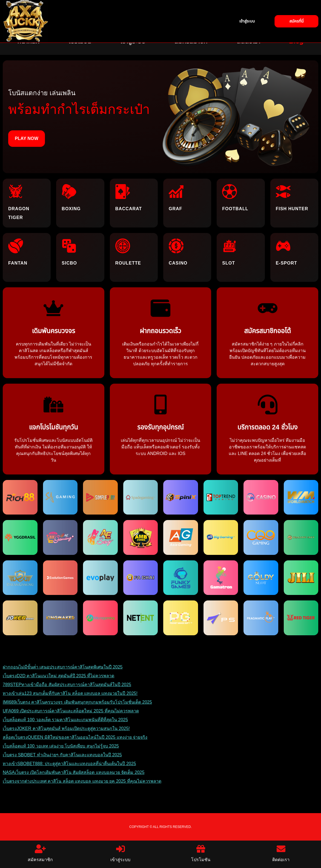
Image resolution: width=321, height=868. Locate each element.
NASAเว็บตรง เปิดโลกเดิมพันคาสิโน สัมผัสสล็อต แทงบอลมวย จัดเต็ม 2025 (74, 772)
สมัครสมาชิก (40, 853)
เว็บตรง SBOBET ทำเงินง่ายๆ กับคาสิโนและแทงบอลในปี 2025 (62, 755)
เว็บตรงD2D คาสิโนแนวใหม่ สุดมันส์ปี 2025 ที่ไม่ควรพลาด (58, 676)
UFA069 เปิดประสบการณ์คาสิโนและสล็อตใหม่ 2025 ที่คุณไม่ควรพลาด (71, 711)
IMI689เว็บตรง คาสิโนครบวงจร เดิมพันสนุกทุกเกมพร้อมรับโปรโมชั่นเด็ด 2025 (77, 702)
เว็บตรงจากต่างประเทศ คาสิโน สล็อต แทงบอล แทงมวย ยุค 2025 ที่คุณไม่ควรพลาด (82, 781)
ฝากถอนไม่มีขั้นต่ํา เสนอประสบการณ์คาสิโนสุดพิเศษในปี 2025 (63, 667)
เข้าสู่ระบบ (120, 853)
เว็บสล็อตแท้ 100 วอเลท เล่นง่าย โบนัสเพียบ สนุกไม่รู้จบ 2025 (61, 746)
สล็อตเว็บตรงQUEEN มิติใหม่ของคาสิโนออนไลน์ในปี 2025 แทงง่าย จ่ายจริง (75, 737)
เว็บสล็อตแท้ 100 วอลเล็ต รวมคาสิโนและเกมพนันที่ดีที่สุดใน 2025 (65, 720)
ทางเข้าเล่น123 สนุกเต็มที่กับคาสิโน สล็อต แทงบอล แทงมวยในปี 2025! (70, 693)
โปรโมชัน (201, 853)
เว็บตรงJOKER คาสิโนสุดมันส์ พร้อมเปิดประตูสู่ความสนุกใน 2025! (66, 728)
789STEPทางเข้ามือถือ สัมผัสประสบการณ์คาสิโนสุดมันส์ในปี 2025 (67, 685)
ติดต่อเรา (281, 853)
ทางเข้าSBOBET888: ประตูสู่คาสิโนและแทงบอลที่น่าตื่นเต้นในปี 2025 (69, 764)
